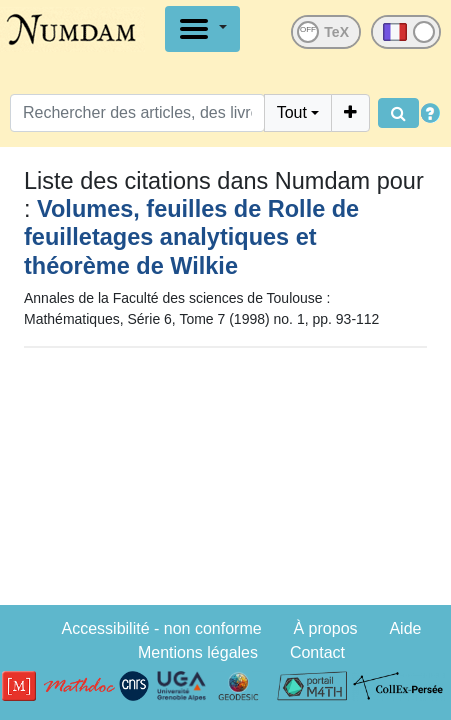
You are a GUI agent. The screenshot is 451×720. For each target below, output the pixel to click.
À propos (326, 628)
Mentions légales (198, 652)
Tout (292, 112)
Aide (405, 628)
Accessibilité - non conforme (162, 628)
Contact (317, 652)
